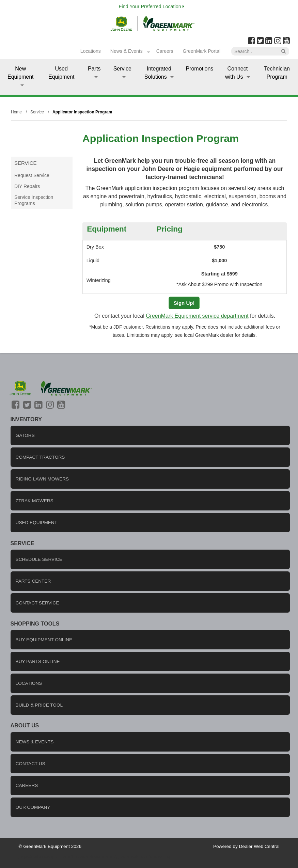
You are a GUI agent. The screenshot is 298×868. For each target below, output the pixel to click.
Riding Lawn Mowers (42, 479)
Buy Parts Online (38, 661)
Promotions (199, 69)
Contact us (30, 764)
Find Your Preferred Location (152, 6)
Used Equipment (61, 73)
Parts (94, 72)
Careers (165, 51)
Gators (25, 435)
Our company (33, 807)
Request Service (32, 175)
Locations (91, 51)
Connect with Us (237, 73)
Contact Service (37, 603)
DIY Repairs (27, 186)
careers (27, 785)
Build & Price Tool (39, 705)
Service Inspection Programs (34, 200)
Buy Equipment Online (44, 640)
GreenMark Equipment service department (197, 316)
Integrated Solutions (159, 73)
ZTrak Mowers (35, 501)
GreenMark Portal (202, 51)
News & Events (127, 51)
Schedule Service (39, 559)
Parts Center (33, 581)
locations (29, 683)
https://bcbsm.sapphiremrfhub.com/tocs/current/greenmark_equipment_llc (94, 857)
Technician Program (277, 73)
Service (122, 72)
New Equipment (21, 76)
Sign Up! (184, 303)
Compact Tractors (40, 457)
